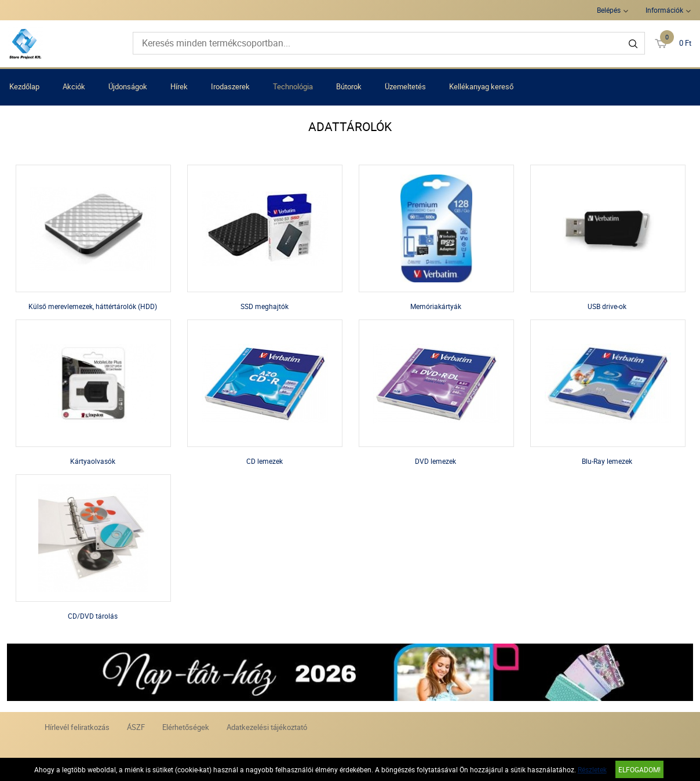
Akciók (74, 86)
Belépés (609, 10)
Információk (664, 10)
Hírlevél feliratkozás (77, 727)
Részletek (592, 769)
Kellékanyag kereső (481, 86)
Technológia (293, 86)
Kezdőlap (24, 86)
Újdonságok (128, 86)
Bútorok (349, 86)
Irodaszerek (230, 86)
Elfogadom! (639, 769)
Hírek (179, 86)
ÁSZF (136, 727)
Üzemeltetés (405, 86)
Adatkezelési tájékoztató (267, 727)
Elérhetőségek (186, 727)
